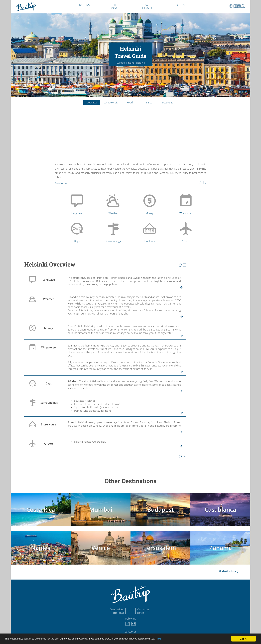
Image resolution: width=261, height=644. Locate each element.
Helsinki (140, 63)
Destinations (117, 609)
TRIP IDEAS (114, 7)
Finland (130, 63)
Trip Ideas (118, 613)
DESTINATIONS (81, 5)
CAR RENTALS (147, 7)
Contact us (130, 632)
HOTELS (180, 5)
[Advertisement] (130, 137)
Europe (121, 63)
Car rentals (143, 609)
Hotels (141, 613)
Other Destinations (130, 481)
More (174, 639)
